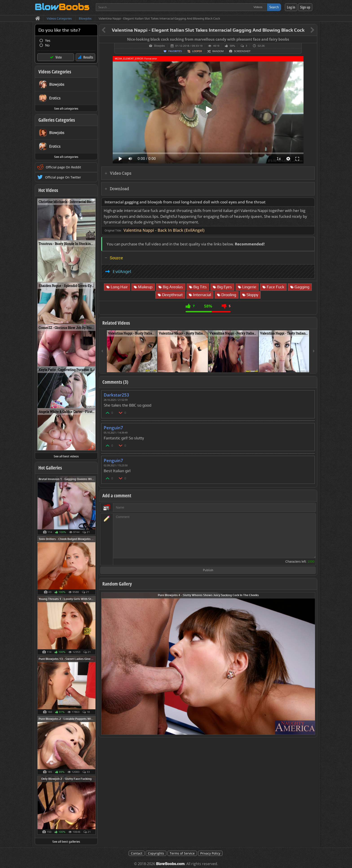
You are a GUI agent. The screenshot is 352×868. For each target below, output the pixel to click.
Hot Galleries (50, 468)
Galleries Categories (57, 120)
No (47, 45)
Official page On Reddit (63, 167)
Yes (48, 41)
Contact (137, 853)
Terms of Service (182, 853)
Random (218, 51)
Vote (59, 57)
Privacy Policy (210, 853)
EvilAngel (122, 271)
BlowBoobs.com (170, 864)
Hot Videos (48, 190)
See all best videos (66, 456)
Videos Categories (55, 72)
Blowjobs (159, 46)
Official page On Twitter (63, 177)
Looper (197, 51)
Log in (291, 7)
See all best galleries (66, 842)
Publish (208, 570)
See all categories (66, 108)
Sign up (305, 7)
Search (274, 7)
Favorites (175, 51)
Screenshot (242, 51)
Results (88, 57)
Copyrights (156, 853)
